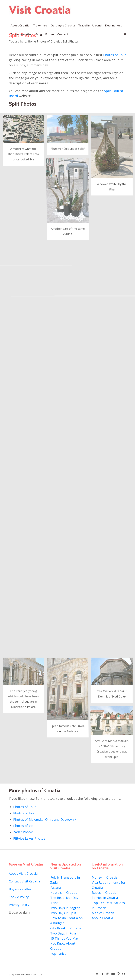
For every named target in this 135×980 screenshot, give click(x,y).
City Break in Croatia (66, 928)
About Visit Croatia (23, 873)
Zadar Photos (23, 832)
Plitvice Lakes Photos (29, 838)
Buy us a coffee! (20, 889)
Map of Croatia (103, 913)
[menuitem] (20, 25)
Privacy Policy (19, 905)
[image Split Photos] (25, 142)
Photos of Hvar (25, 813)
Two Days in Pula (63, 933)
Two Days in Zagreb (65, 908)
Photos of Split (115, 55)
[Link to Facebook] (102, 974)
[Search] (124, 34)
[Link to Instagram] (108, 974)
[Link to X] (97, 974)
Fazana (56, 888)
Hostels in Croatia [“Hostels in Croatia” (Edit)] (64, 893)
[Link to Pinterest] (118, 974)
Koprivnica (58, 954)
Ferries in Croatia (105, 898)
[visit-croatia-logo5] (40, 13)
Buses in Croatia (104, 893)
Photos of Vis (23, 826)
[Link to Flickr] (124, 974)
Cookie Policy (19, 897)
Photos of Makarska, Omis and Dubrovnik (45, 819)
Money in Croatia (105, 877)
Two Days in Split (63, 913)
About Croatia (102, 918)
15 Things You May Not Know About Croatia (64, 943)
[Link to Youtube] (113, 974)
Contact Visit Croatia (25, 881)
